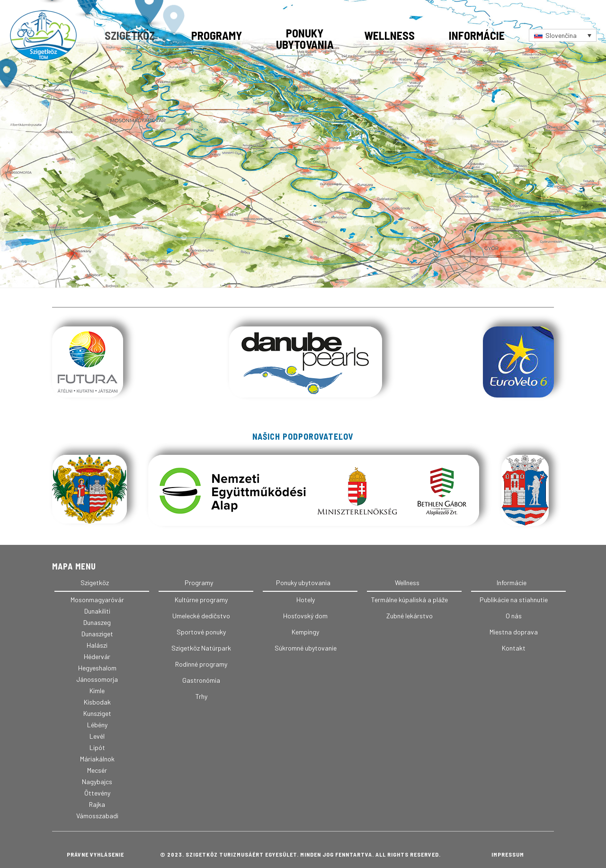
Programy (217, 35)
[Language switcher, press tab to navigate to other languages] (563, 35)
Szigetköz (130, 35)
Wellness (389, 35)
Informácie (477, 35)
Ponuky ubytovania (305, 39)
